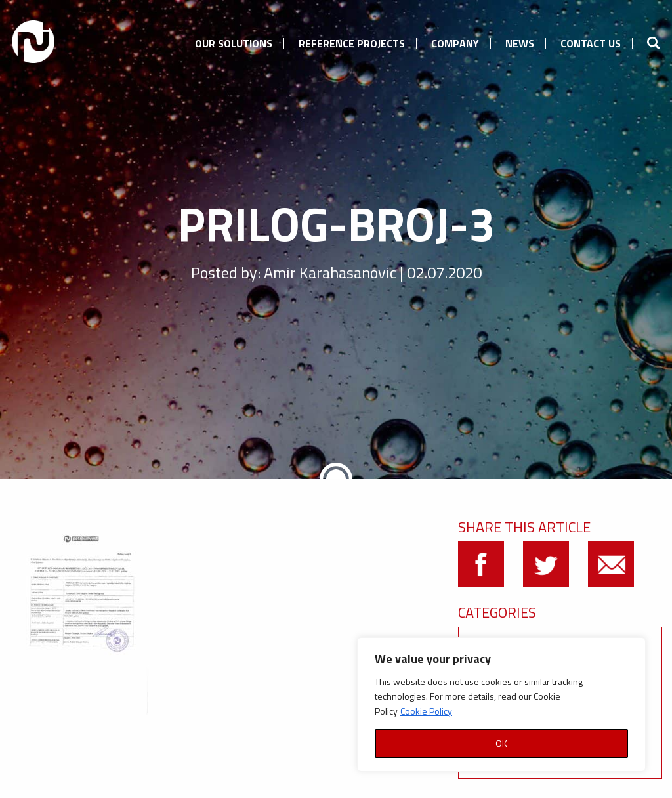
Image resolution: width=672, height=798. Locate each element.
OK (501, 743)
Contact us (591, 43)
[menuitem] (234, 41)
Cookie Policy (426, 711)
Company (455, 43)
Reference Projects (352, 43)
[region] (501, 704)
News (520, 43)
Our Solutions (234, 43)
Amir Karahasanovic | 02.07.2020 (373, 272)
